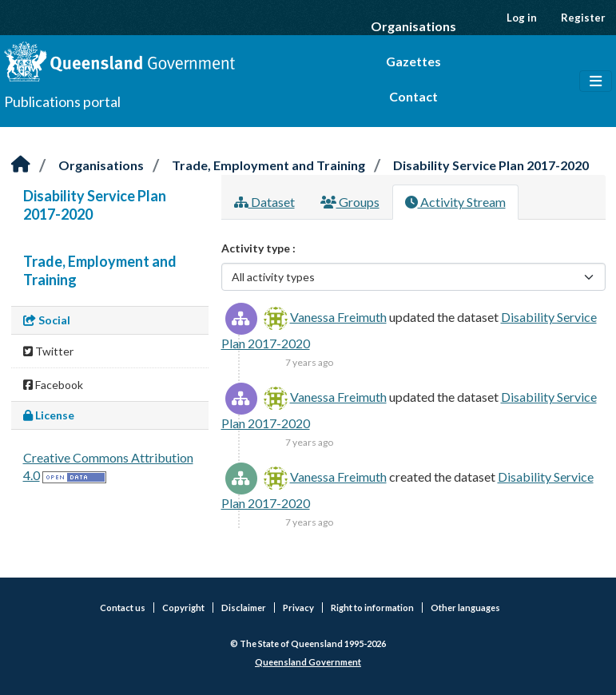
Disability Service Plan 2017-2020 (491, 165)
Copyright (183, 608)
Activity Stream (455, 202)
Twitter (48, 351)
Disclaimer (244, 608)
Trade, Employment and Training (268, 165)
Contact (413, 96)
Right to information (372, 608)
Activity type (257, 248)
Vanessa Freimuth (338, 317)
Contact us (123, 608)
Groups (350, 202)
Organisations (413, 26)
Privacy (298, 608)
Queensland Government (308, 662)
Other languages (465, 608)
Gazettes (413, 61)
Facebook (53, 385)
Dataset (264, 202)
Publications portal (62, 101)
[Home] (21, 165)
